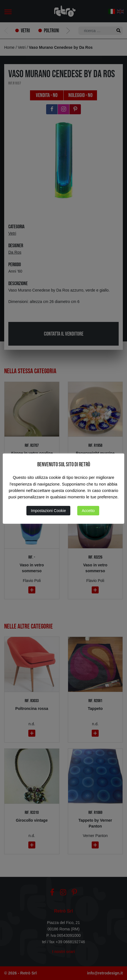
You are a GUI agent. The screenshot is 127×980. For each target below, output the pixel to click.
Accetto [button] (88, 511)
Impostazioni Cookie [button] (48, 511)
